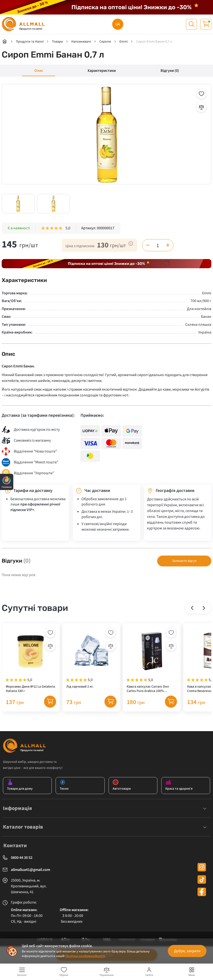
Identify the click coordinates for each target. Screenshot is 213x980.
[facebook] (202, 892)
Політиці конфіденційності (85, 956)
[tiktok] (202, 880)
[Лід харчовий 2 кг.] (91, 660)
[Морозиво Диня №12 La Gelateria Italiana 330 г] (31, 660)
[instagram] (202, 867)
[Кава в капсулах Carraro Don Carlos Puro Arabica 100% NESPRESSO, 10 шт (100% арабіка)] (152, 660)
